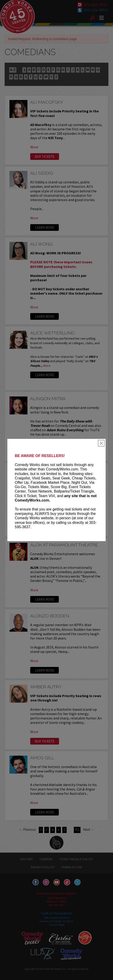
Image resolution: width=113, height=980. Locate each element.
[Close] (101, 443)
